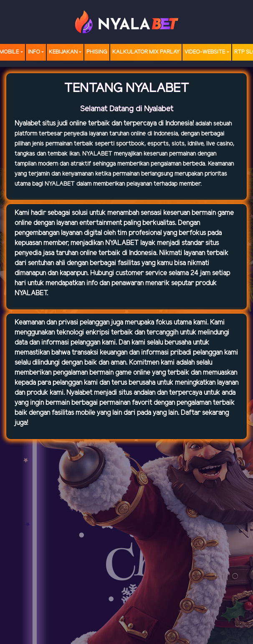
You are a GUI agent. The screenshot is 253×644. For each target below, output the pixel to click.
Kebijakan (63, 52)
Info (34, 52)
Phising (97, 52)
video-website (205, 52)
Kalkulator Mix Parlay (146, 52)
